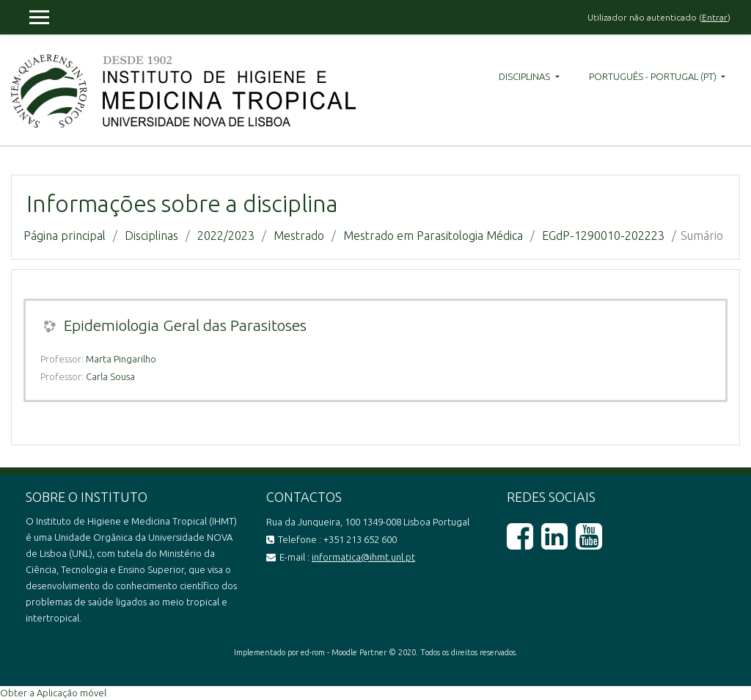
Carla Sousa (110, 376)
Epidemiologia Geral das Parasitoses (185, 325)
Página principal (65, 236)
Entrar (715, 17)
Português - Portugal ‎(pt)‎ (654, 76)
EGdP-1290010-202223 (603, 236)
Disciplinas (525, 76)
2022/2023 (226, 236)
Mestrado (299, 236)
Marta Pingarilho (121, 359)
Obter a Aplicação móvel (53, 693)
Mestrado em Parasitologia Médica (433, 236)
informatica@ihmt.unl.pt (363, 557)
